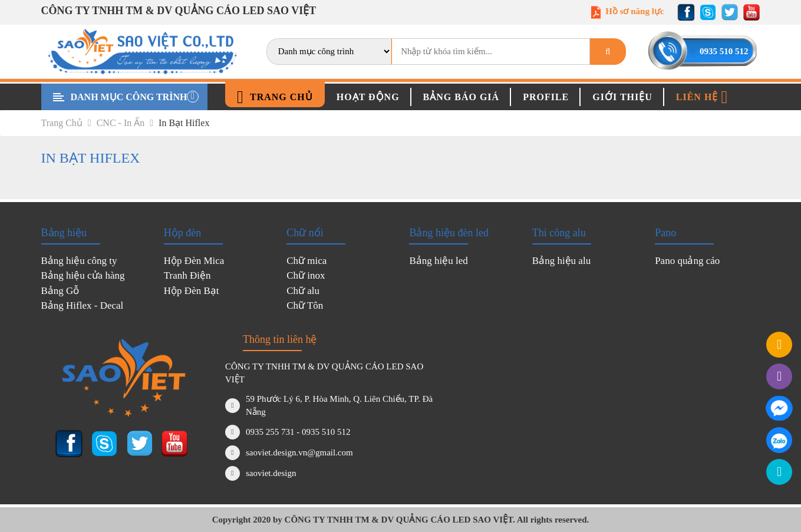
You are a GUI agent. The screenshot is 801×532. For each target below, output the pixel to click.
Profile (546, 97)
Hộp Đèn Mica (194, 261)
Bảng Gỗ (60, 291)
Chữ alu (303, 291)
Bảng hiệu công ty (79, 261)
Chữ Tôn (305, 305)
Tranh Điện (187, 275)
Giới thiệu (622, 97)
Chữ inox (306, 275)
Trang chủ (275, 97)
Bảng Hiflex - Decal (83, 305)
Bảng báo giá (462, 97)
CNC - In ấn (125, 123)
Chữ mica (306, 261)
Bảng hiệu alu (561, 261)
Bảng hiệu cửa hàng (83, 275)
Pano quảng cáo (687, 261)
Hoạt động (368, 97)
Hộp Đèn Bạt (192, 291)
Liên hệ (702, 97)
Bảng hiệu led (438, 261)
